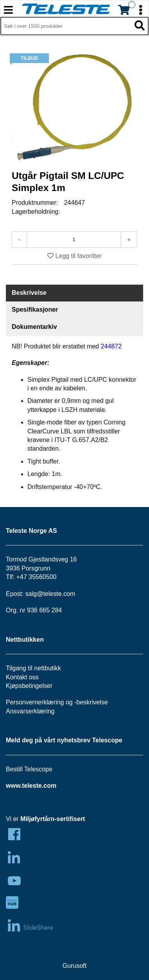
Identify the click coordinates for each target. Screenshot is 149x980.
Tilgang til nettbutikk (33, 668)
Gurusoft (74, 966)
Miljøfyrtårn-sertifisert (53, 819)
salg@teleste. (44, 594)
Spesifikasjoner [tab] (35, 310)
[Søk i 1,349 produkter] (66, 26)
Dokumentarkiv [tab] (34, 327)
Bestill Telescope (29, 769)
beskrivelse (92, 702)
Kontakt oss (22, 677)
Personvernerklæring (35, 702)
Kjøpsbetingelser (29, 686)
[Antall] (74, 240)
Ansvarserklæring (30, 711)
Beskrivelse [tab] (29, 293)
